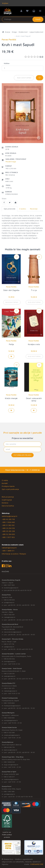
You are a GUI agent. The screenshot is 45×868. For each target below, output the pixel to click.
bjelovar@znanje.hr (11, 750)
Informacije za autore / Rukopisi (14, 554)
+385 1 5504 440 (8, 522)
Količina (7, 63)
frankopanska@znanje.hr (12, 706)
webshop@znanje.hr (10, 516)
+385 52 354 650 (8, 534)
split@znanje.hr (9, 647)
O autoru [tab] (23, 209)
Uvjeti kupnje (7, 500)
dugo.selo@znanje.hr (11, 765)
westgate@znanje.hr (11, 720)
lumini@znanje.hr (10, 661)
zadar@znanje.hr (10, 676)
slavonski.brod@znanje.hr (13, 632)
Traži (38, 19)
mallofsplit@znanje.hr (11, 779)
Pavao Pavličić (11, 287)
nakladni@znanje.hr (9, 548)
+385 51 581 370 (9, 688)
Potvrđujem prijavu (22, 455)
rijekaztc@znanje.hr (11, 691)
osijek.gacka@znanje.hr (12, 735)
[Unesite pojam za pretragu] (23, 19)
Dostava (5, 503)
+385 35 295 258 (8, 531)
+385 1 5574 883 (9, 703)
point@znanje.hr (10, 794)
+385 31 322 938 (9, 733)
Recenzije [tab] (34, 209)
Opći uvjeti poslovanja (10, 489)
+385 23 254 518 (8, 528)
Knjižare (5, 3)
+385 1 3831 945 (9, 791)
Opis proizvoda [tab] (10, 209)
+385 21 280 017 (9, 777)
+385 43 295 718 (8, 519)
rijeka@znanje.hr (10, 617)
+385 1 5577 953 (8, 537)
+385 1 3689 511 (8, 551)
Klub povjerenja (8, 497)
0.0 (34, 57)
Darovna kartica (8, 506)
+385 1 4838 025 (9, 762)
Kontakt (5, 483)
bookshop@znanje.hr (11, 588)
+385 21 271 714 (9, 644)
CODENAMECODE (37, 864)
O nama (5, 480)
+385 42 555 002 (9, 659)
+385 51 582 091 (8, 525)
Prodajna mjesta (8, 486)
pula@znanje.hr (9, 602)
